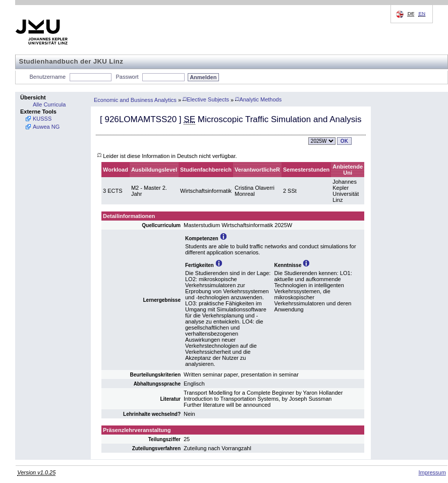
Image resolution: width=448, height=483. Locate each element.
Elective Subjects (206, 99)
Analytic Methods (258, 99)
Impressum (432, 472)
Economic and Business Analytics (135, 99)
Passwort (127, 77)
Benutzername (48, 77)
